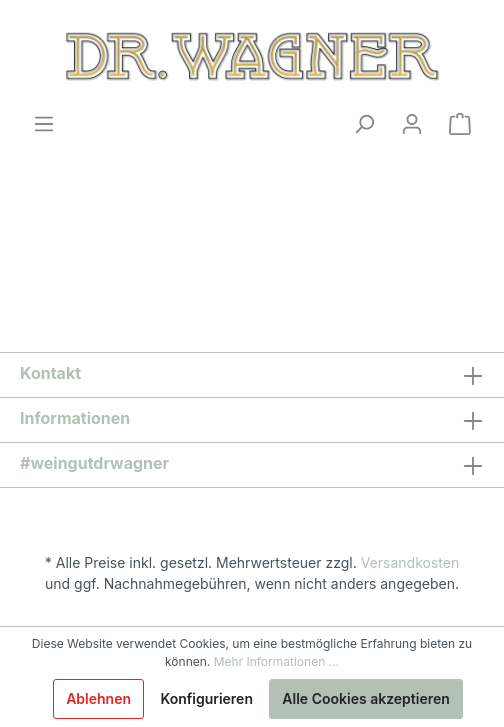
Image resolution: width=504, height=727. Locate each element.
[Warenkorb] (460, 124)
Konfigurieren (206, 698)
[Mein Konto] (412, 124)
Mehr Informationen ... (276, 661)
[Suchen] (364, 124)
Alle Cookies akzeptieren (366, 698)
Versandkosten (410, 562)
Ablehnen (98, 698)
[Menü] (44, 124)
